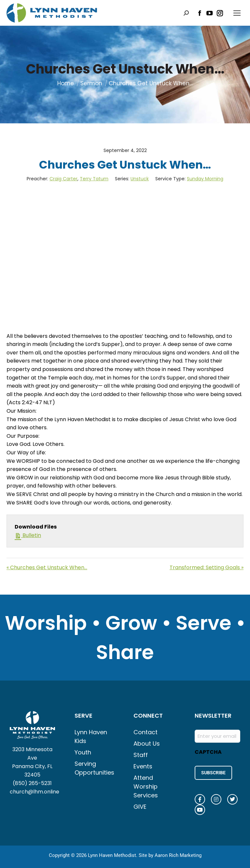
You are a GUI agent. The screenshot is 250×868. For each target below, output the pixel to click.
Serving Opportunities (94, 768)
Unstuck (140, 179)
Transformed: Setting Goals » (207, 567)
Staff (141, 755)
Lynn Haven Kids (91, 737)
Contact (146, 732)
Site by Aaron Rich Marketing (170, 855)
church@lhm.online (35, 792)
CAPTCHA (208, 752)
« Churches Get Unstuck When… (47, 567)
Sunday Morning (205, 179)
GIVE (140, 807)
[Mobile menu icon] (237, 13)
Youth (83, 752)
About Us (147, 744)
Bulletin (28, 535)
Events (143, 766)
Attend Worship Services (146, 786)
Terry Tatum (94, 179)
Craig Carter (63, 179)
